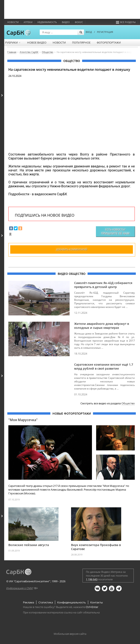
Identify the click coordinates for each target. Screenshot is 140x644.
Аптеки (28, 22)
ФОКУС (79, 22)
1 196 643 (92, 579)
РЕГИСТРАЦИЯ (105, 32)
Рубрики (13, 42)
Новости (13, 22)
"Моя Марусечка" (23, 420)
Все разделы (126, 22)
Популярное (81, 42)
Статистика (46, 602)
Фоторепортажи (109, 42)
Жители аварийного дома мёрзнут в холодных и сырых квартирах (102, 326)
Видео (66, 22)
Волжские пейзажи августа (29, 545)
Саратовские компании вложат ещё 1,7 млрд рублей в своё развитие (104, 366)
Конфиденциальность (72, 602)
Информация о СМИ (20, 588)
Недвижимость (47, 22)
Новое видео (37, 42)
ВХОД (89, 32)
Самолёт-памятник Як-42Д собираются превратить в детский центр (103, 285)
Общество (128, 403)
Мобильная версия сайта (70, 634)
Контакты (97, 602)
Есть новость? (115, 231)
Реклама (29, 602)
